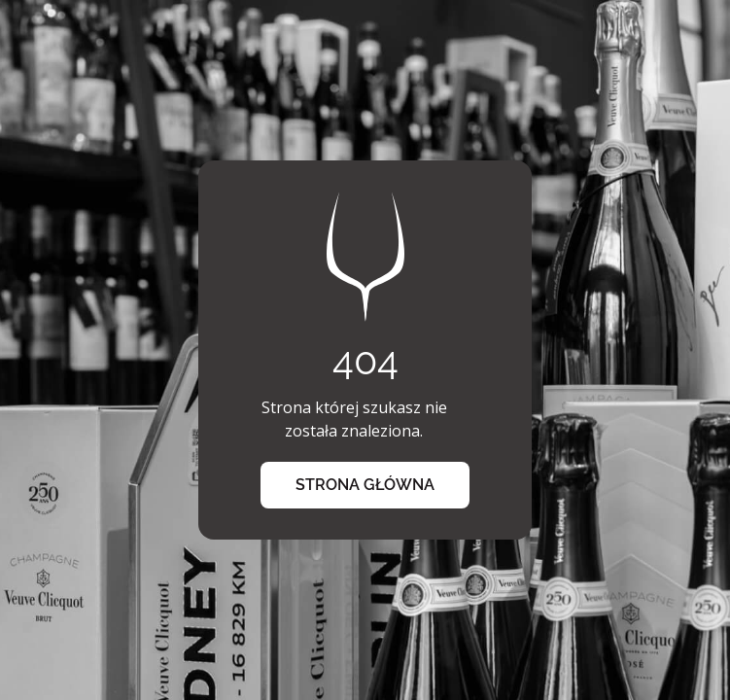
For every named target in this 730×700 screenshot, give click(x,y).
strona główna (365, 485)
